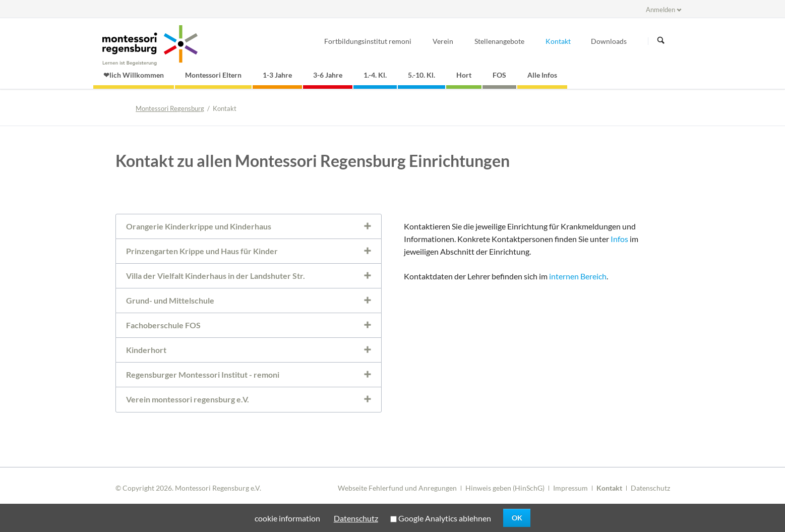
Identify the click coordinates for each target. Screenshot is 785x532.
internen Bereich (578, 276)
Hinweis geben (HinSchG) (505, 488)
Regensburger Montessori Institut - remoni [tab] (203, 374)
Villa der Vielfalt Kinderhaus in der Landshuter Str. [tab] (216, 276)
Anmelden (660, 10)
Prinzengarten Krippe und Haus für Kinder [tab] (202, 251)
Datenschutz (650, 488)
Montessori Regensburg (170, 108)
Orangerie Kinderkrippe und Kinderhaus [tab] (199, 226)
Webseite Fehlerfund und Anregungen (397, 488)
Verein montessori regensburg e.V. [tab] (188, 399)
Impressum (570, 488)
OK (517, 518)
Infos (619, 239)
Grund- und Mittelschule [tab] (170, 300)
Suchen (661, 41)
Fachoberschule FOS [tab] (163, 325)
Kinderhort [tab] (146, 350)
